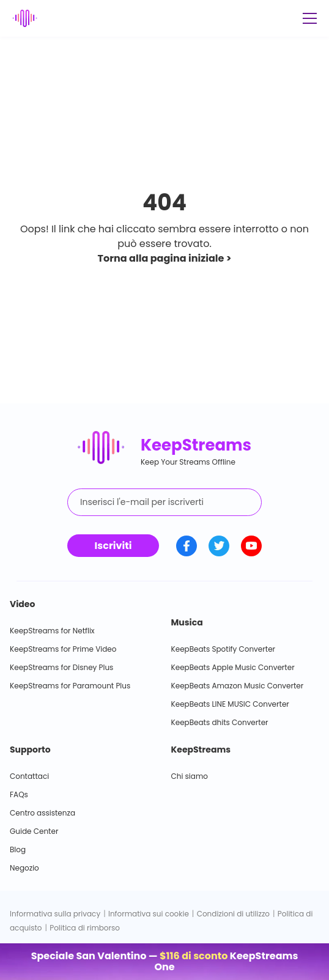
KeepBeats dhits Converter (220, 722)
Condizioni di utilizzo (233, 914)
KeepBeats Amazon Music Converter (238, 686)
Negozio (24, 868)
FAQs (19, 794)
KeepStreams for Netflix (52, 631)
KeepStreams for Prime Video (63, 649)
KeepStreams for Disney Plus (61, 667)
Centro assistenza (43, 813)
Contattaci (29, 776)
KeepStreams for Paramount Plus (70, 686)
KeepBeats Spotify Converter (224, 649)
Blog (18, 849)
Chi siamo (190, 776)
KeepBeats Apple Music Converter (233, 667)
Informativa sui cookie (149, 914)
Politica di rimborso (85, 928)
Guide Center (34, 831)
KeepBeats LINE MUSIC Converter (230, 704)
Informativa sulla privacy (55, 914)
